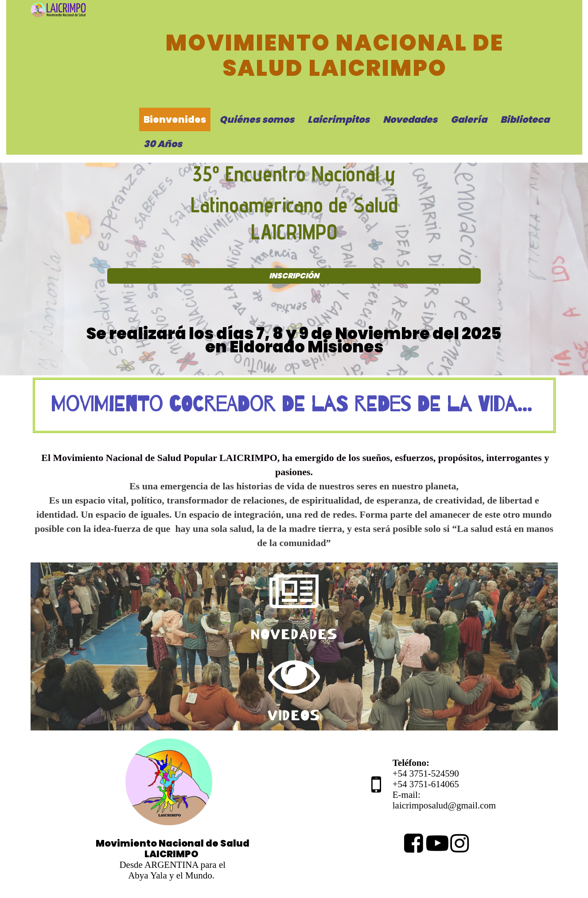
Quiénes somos (257, 119)
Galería (469, 119)
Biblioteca (525, 119)
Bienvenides (175, 119)
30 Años (163, 144)
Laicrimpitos (339, 119)
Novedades (410, 119)
